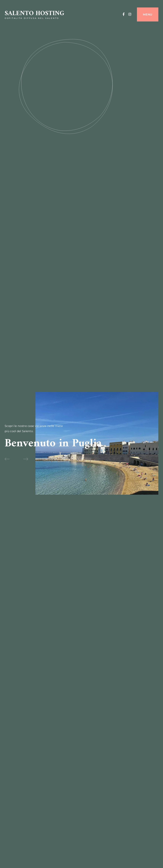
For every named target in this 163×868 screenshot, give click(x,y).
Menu (148, 14)
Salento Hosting (34, 14)
